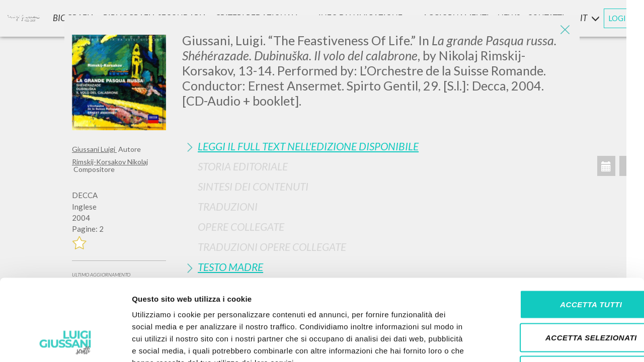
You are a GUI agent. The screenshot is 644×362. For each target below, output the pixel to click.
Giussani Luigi (94, 149)
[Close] (565, 30)
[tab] (377, 146)
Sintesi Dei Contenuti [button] (253, 186)
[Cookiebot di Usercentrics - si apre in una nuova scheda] (65, 342)
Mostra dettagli (529, 342)
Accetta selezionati (560, 263)
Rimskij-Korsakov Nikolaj (110, 162)
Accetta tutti (560, 230)
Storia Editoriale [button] (243, 166)
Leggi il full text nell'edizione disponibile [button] (308, 146)
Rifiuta (560, 296)
